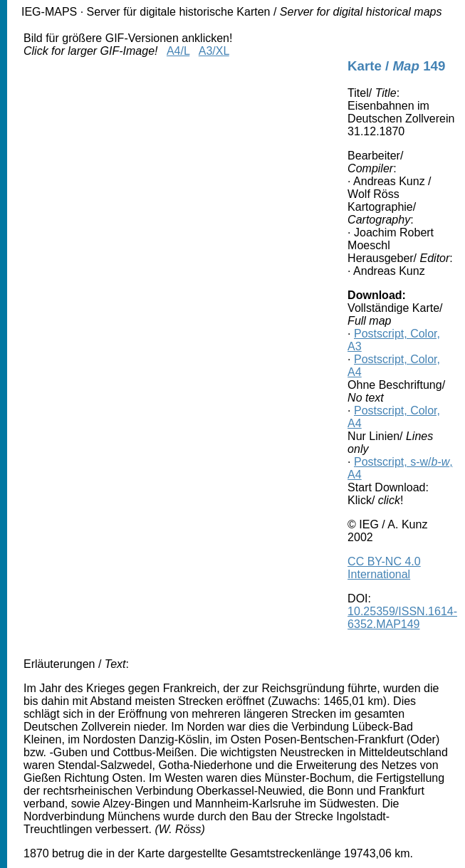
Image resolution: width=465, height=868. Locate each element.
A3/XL (214, 51)
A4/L (178, 51)
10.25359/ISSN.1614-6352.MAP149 (402, 618)
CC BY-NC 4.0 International (384, 568)
